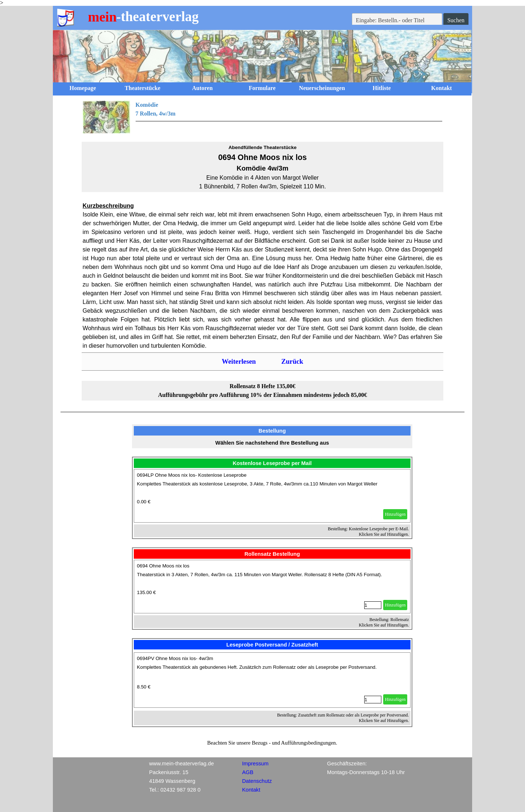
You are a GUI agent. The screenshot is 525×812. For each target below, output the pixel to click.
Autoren (203, 88)
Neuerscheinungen (322, 88)
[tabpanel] (263, 117)
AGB (248, 772)
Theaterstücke (143, 88)
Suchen (456, 20)
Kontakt (442, 88)
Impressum (255, 764)
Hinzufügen (395, 514)
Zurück (292, 361)
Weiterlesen (239, 361)
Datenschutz (257, 781)
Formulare (262, 88)
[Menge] (373, 605)
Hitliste (382, 88)
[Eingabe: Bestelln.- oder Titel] (397, 20)
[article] (272, 496)
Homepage (83, 88)
